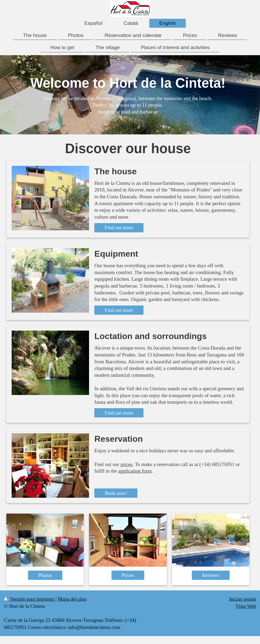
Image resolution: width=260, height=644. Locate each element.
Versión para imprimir (30, 599)
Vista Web (246, 606)
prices (126, 464)
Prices (128, 575)
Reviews (211, 575)
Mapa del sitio (72, 599)
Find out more (119, 227)
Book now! (116, 493)
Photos (45, 575)
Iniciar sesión (243, 599)
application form (135, 471)
